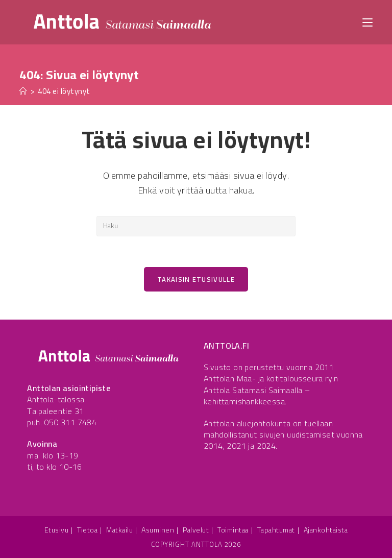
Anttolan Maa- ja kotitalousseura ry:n (271, 379)
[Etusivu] (23, 91)
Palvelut (196, 530)
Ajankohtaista (326, 530)
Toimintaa (233, 530)
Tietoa (87, 530)
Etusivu (57, 530)
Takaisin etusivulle (196, 279)
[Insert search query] (196, 226)
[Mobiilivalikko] (367, 22)
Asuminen (158, 530)
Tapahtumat (276, 530)
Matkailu (119, 530)
